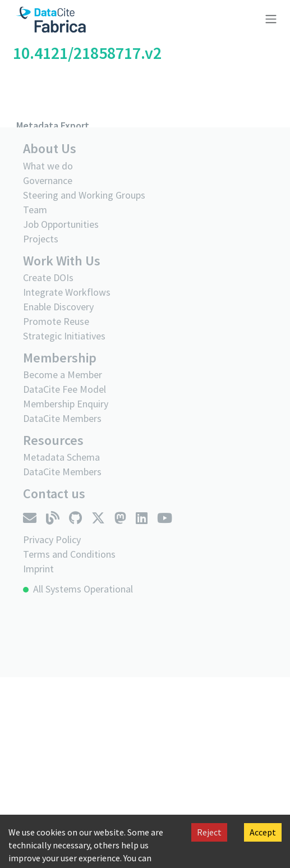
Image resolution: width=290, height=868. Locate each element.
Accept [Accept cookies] (263, 832)
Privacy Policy (52, 539)
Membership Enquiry (66, 404)
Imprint (38, 569)
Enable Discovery (58, 307)
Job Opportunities (61, 224)
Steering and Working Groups (84, 195)
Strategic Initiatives (64, 336)
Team (35, 210)
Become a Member (63, 375)
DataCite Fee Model (65, 389)
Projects (41, 239)
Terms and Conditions (69, 554)
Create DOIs (48, 277)
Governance (48, 180)
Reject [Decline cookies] (209, 832)
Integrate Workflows (67, 292)
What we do (48, 166)
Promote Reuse (56, 321)
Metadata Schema (61, 457)
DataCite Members (62, 418)
